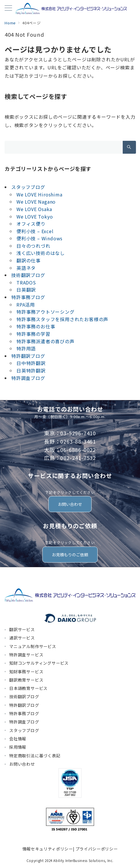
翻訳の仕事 (29, 260)
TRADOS (26, 282)
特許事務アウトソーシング (46, 312)
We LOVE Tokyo (35, 216)
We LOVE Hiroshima (39, 194)
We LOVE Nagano (36, 202)
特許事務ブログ (28, 297)
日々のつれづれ (33, 246)
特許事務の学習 (33, 334)
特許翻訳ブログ (28, 356)
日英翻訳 (26, 290)
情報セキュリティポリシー (48, 849)
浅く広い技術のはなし (41, 253)
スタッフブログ (28, 187)
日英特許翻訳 (31, 370)
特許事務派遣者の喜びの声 (46, 341)
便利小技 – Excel (35, 231)
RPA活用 (26, 305)
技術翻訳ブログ (28, 275)
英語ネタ (26, 268)
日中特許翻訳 (31, 363)
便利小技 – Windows (39, 238)
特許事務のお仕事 (36, 326)
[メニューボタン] (8, 8)
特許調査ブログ (28, 378)
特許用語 (26, 348)
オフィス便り (31, 224)
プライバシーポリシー (97, 849)
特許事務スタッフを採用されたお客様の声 (62, 319)
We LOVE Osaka (34, 209)
